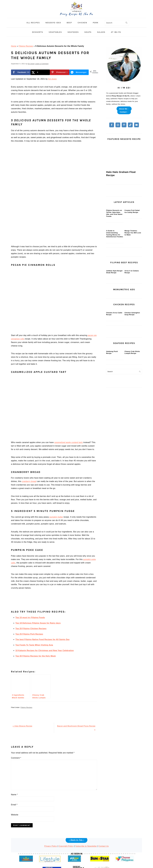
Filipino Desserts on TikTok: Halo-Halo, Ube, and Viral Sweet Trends (114, 231)
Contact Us (104, 817)
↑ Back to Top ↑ (76, 811)
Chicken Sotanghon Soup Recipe (132, 384)
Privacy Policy (51, 817)
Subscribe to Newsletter (86, 817)
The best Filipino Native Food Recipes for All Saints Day (42, 611)
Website (15, 786)
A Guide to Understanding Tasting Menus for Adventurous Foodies (115, 269)
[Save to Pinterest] (60, 72)
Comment (16, 729)
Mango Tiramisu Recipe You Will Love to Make (133, 268)
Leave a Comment (42, 64)
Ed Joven (53, 79)
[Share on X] (40, 72)
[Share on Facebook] (21, 72)
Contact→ (124, 112)
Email (14, 776)
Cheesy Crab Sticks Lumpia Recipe (132, 440)
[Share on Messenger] (79, 72)
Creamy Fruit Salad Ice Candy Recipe (132, 229)
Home (14, 46)
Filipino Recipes (26, 46)
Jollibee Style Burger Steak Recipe (114, 324)
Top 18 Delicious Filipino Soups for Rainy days (38, 594)
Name (14, 766)
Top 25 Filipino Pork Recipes (29, 605)
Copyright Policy (66, 817)
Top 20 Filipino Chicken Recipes (31, 600)
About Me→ (124, 109)
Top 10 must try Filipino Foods (30, 589)
